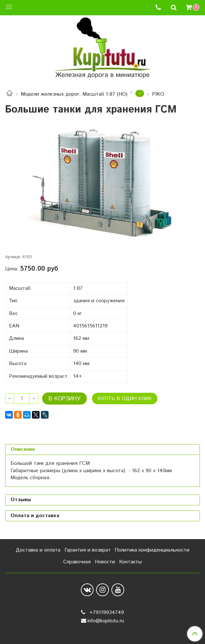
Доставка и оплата (38, 550)
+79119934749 (106, 613)
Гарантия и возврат (88, 550)
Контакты (130, 562)
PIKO (158, 94)
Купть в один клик (125, 399)
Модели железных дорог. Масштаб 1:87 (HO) (74, 94)
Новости (105, 562)
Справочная (77, 562)
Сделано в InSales (102, 634)
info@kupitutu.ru (106, 621)
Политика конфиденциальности (152, 550)
